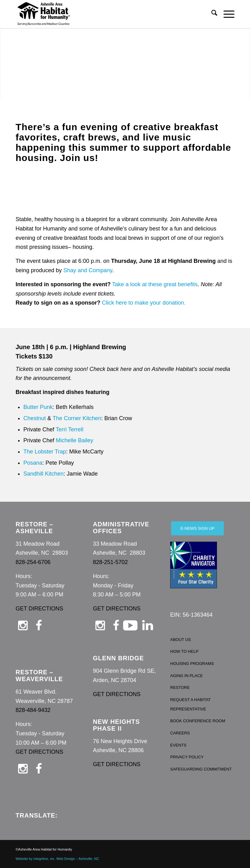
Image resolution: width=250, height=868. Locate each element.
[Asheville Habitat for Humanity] (44, 14)
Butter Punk (38, 407)
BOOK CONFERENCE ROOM (198, 721)
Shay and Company (88, 270)
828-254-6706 (33, 562)
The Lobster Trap (45, 452)
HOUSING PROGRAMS (192, 664)
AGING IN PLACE (187, 676)
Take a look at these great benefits (155, 284)
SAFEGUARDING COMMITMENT (201, 769)
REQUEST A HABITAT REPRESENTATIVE (190, 704)
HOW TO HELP (184, 651)
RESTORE (180, 688)
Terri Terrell (70, 429)
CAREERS (180, 733)
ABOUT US (180, 640)
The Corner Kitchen (77, 418)
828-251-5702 (110, 562)
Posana (33, 463)
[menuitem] (211, 14)
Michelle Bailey (75, 440)
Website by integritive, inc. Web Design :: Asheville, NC (57, 859)
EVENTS (178, 745)
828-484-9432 (33, 710)
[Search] (211, 14)
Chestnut (35, 418)
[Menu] (226, 14)
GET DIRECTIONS (39, 609)
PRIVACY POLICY (187, 757)
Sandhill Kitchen (43, 474)
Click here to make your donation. (144, 303)
